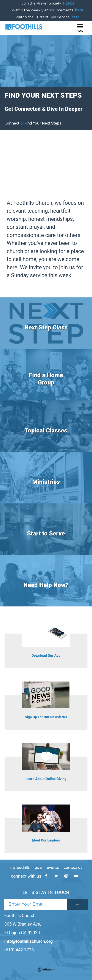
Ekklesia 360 (46, 970)
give (38, 868)
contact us (73, 868)
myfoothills (20, 868)
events (53, 868)
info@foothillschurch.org (29, 941)
